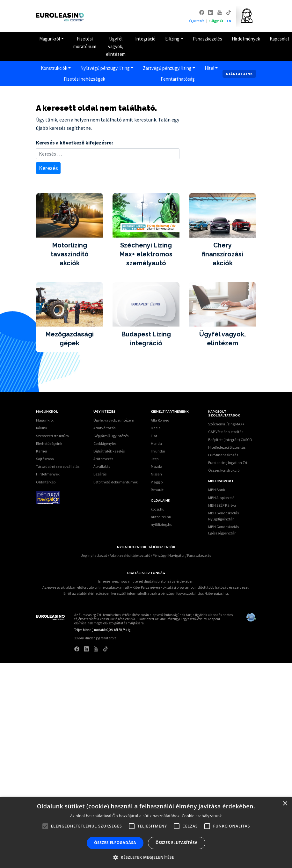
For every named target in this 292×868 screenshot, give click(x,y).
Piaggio (157, 482)
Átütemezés (103, 459)
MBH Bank (217, 490)
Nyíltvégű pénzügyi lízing (105, 68)
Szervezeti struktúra (52, 436)
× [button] (285, 804)
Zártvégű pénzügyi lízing (167, 68)
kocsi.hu (158, 509)
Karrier (42, 451)
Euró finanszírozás (223, 455)
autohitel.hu (161, 517)
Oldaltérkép (46, 482)
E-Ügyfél (216, 21)
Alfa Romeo (160, 420)
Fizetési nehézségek (84, 79)
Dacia (156, 428)
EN (229, 21)
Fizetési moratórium (85, 43)
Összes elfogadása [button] (115, 843)
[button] (146, 857)
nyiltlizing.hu (162, 524)
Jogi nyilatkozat (94, 555)
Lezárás (100, 474)
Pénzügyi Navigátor (169, 555)
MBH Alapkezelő (221, 498)
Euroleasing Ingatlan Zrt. (228, 463)
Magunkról (50, 39)
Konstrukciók (54, 68)
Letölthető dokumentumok (116, 482)
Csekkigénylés (105, 443)
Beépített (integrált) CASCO (230, 440)
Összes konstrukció (224, 470)
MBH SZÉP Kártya (222, 505)
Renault (157, 490)
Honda (156, 443)
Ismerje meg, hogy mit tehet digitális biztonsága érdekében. (146, 581)
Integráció (145, 39)
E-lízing (172, 39)
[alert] (146, 832)
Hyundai (158, 451)
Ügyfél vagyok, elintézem (116, 46)
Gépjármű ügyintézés (111, 436)
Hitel (209, 68)
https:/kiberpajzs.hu (212, 593)
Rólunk (42, 428)
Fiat (154, 436)
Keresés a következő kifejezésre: (74, 143)
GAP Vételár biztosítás (226, 432)
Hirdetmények (246, 39)
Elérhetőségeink (49, 443)
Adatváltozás (104, 428)
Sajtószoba (45, 459)
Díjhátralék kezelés (109, 451)
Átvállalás (102, 466)
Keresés (197, 21)
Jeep (155, 459)
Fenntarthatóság (178, 79)
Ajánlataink (239, 74)
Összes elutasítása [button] (177, 843)
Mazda (157, 466)
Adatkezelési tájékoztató (130, 555)
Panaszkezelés (208, 39)
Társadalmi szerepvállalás (58, 466)
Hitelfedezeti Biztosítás (227, 447)
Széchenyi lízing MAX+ (226, 424)
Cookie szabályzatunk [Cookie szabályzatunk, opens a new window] (202, 816)
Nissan (156, 474)
